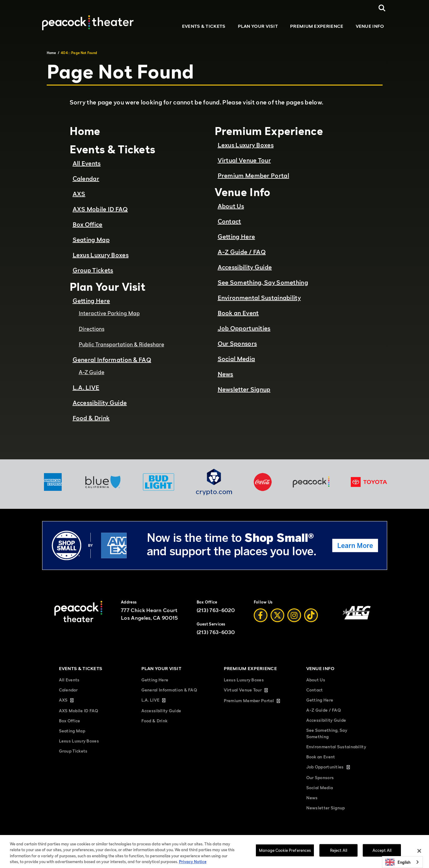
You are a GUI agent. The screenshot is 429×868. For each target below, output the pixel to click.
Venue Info (370, 26)
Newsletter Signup (244, 389)
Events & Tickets (204, 26)
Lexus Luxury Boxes (101, 255)
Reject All (339, 855)
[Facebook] (261, 615)
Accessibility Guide (100, 403)
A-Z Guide (92, 372)
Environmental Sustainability (259, 298)
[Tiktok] (311, 615)
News (225, 374)
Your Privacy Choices (275, 838)
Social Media (236, 359)
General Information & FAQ (112, 360)
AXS (79, 194)
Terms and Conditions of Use (148, 838)
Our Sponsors (237, 344)
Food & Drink (91, 418)
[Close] (419, 855)
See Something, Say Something (263, 283)
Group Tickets (93, 270)
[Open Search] (382, 8)
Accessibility (358, 838)
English (398, 862)
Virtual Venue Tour (244, 160)
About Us (231, 206)
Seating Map (91, 240)
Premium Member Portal (253, 176)
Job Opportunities (244, 328)
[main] (215, 250)
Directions (92, 329)
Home (51, 53)
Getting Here (91, 301)
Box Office (88, 224)
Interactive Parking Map (109, 313)
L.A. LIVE (86, 388)
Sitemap (113, 838)
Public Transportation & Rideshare (122, 344)
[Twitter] (277, 615)
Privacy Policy (187, 838)
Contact (229, 221)
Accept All (382, 855)
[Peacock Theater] (88, 23)
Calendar (86, 179)
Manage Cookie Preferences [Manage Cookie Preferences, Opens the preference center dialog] (285, 855)
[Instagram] (294, 615)
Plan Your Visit (258, 26)
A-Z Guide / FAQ (242, 252)
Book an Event (238, 313)
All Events (87, 163)
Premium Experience (317, 26)
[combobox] (402, 862)
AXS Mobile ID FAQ (100, 209)
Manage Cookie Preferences (320, 838)
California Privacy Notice (224, 838)
